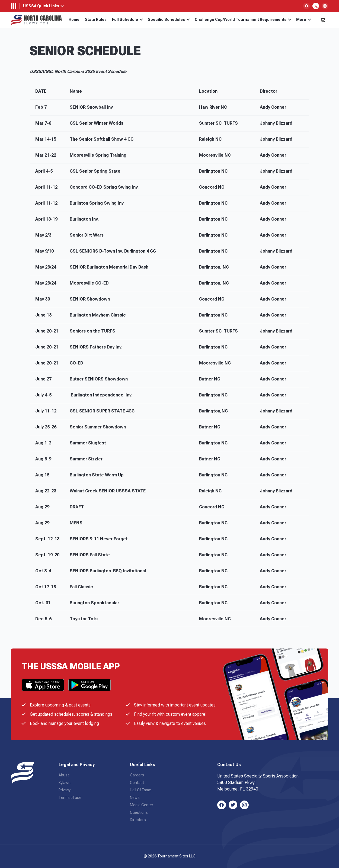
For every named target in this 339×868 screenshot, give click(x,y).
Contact (137, 783)
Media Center (142, 805)
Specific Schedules (169, 20)
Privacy (65, 790)
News (135, 798)
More (304, 20)
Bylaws (65, 783)
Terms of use (70, 798)
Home (74, 20)
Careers (137, 775)
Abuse (64, 775)
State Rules (96, 20)
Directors (138, 820)
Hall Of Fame (140, 790)
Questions (139, 812)
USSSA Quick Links (41, 6)
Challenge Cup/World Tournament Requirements (243, 20)
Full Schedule (127, 20)
